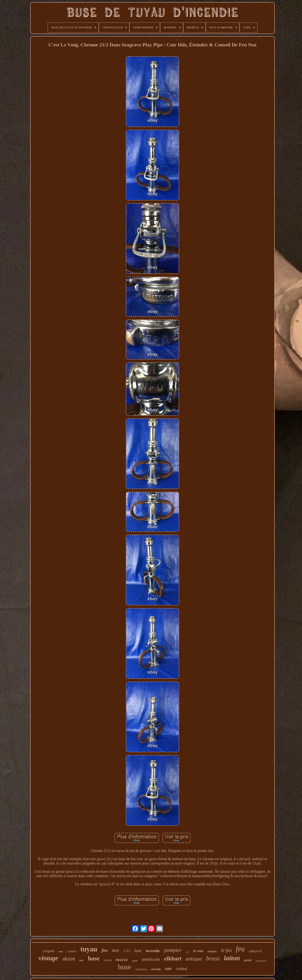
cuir (168, 969)
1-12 (127, 951)
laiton (232, 958)
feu (240, 949)
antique (194, 959)
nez (115, 950)
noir (187, 952)
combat (182, 969)
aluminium (141, 969)
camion (72, 951)
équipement (261, 961)
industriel (255, 951)
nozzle (122, 960)
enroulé (156, 969)
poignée (49, 951)
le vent (198, 951)
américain (151, 959)
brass (213, 958)
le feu (226, 950)
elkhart (173, 958)
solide (135, 961)
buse (124, 967)
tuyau (89, 949)
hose (94, 958)
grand (248, 960)
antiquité (212, 951)
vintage (48, 958)
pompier (173, 950)
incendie (153, 951)
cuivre (107, 960)
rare (82, 960)
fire (105, 950)
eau (61, 951)
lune (138, 951)
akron (69, 959)
